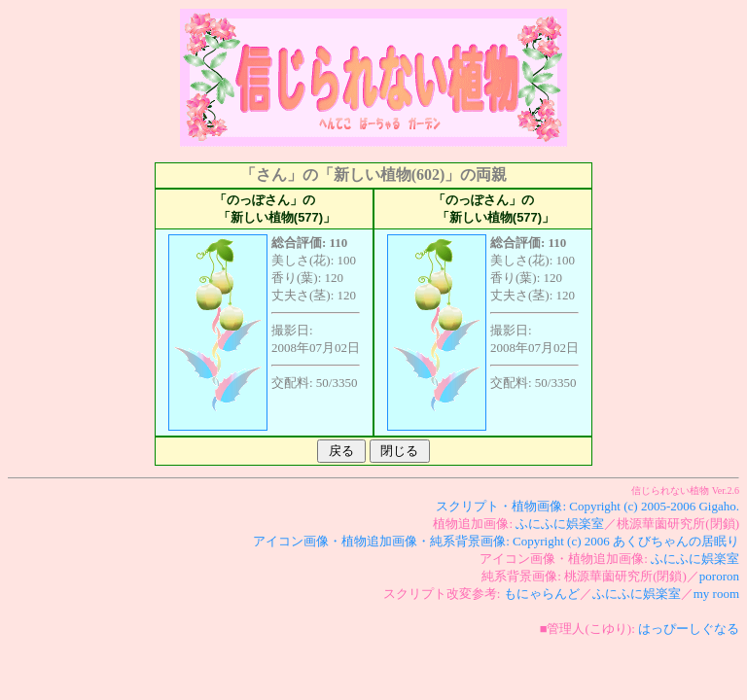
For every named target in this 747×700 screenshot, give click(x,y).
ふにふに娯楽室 (560, 524)
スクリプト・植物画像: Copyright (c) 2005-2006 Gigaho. (587, 506)
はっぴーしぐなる (689, 629)
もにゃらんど (542, 594)
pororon (719, 576)
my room (716, 594)
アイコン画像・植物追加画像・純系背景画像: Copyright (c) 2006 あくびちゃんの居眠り (496, 541)
